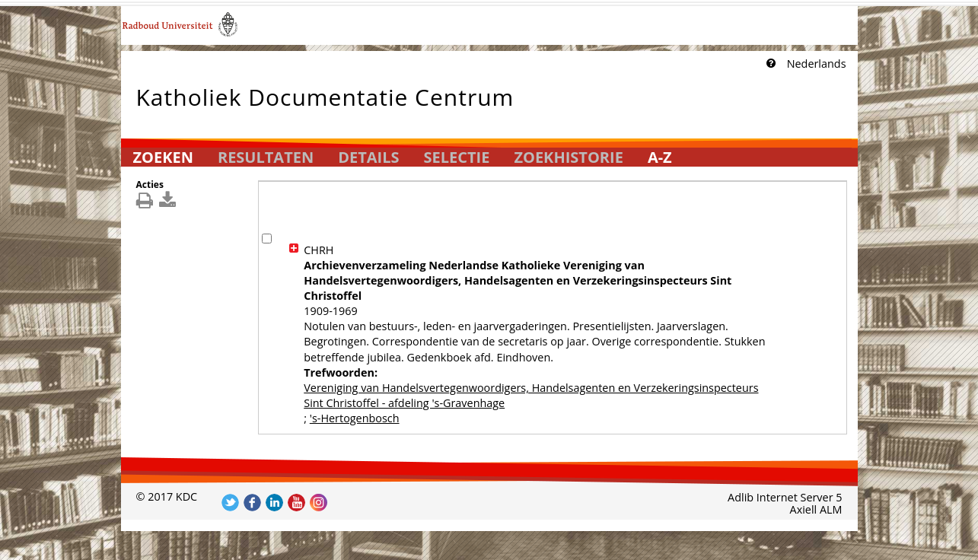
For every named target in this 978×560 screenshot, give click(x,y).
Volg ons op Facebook (252, 503)
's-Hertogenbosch (355, 418)
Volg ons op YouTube (296, 503)
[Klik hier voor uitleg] (769, 64)
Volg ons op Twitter (230, 503)
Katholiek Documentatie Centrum (325, 94)
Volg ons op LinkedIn (274, 503)
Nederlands (817, 64)
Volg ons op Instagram (319, 503)
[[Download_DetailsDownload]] (169, 204)
